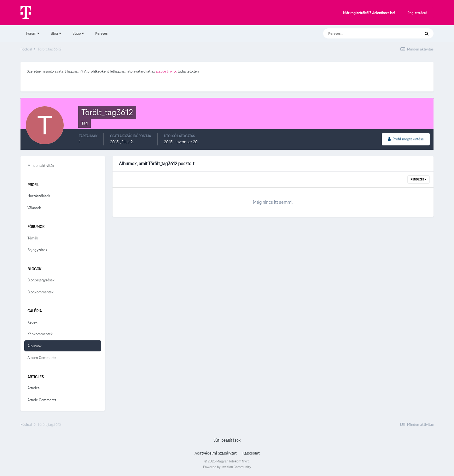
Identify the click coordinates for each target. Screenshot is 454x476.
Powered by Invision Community (227, 467)
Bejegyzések (37, 250)
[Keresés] (365, 33)
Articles (33, 388)
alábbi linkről (166, 71)
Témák (33, 238)
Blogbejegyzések (41, 280)
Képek (32, 322)
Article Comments (42, 400)
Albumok (35, 346)
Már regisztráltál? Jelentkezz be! (369, 13)
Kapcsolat (251, 453)
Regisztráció (417, 13)
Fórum (33, 33)
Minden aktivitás (41, 165)
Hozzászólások (39, 196)
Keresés (101, 33)
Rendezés (419, 179)
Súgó (78, 33)
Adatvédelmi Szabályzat (216, 453)
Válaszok (34, 208)
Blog (56, 33)
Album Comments (42, 358)
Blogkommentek (41, 292)
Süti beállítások (227, 440)
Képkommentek (40, 334)
